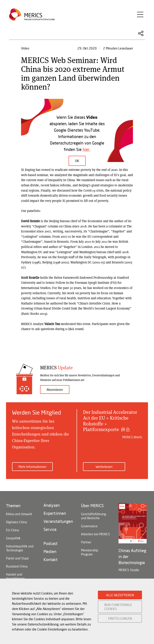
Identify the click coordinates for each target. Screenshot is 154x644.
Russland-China (17, 566)
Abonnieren (55, 390)
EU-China (12, 530)
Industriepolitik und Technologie (20, 548)
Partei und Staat (17, 558)
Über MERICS (92, 506)
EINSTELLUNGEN (120, 618)
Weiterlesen (104, 467)
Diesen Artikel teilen (141, 33)
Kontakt (51, 559)
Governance (89, 526)
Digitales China (16, 522)
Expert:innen (55, 513)
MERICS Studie (129, 570)
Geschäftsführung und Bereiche (94, 516)
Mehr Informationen (32, 467)
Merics (33, 15)
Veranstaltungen (58, 521)
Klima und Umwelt (19, 514)
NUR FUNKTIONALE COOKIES (118, 607)
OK (77, 160)
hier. (86, 149)
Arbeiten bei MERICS (95, 534)
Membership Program (90, 552)
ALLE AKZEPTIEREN (120, 595)
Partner (86, 542)
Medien (50, 551)
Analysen (52, 505)
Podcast (51, 543)
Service (50, 529)
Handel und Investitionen (15, 576)
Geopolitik (13, 538)
